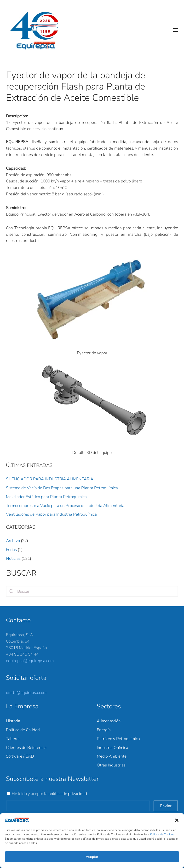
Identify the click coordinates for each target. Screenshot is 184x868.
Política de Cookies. (162, 834)
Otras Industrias (111, 765)
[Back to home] (37, 30)
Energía (104, 730)
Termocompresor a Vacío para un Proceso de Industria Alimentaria (65, 506)
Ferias (11, 550)
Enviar (166, 806)
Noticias (13, 558)
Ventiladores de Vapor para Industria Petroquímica (51, 514)
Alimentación (109, 721)
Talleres (13, 739)
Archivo (13, 541)
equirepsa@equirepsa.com (30, 661)
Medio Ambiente (112, 756)
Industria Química (112, 748)
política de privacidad (68, 794)
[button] (177, 820)
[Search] (92, 591)
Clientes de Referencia (26, 748)
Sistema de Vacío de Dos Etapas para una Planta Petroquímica (62, 488)
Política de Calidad (23, 730)
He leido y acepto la (49, 794)
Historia (13, 721)
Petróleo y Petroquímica (118, 739)
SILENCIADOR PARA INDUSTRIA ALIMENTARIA (50, 479)
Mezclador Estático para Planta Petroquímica (46, 497)
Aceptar (92, 857)
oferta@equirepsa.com (26, 693)
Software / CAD (20, 756)
